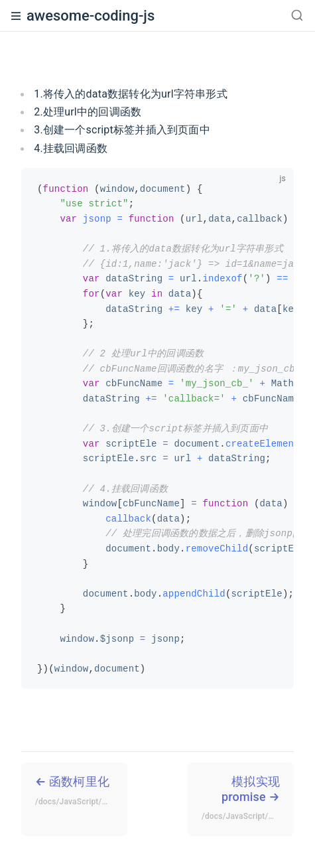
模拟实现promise (248, 800)
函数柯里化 (81, 792)
